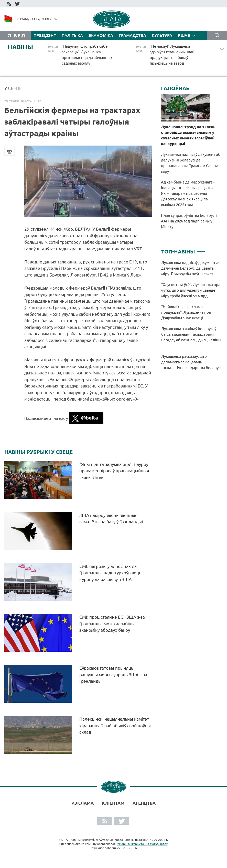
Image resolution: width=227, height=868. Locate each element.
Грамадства (132, 35)
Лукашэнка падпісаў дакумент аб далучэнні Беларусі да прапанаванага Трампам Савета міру (191, 163)
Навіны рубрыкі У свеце (39, 452)
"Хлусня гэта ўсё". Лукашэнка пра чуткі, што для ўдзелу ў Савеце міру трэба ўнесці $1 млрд (191, 290)
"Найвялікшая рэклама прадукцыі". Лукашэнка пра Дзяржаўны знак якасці (186, 312)
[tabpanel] (192, 318)
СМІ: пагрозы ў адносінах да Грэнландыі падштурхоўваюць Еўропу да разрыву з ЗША (110, 573)
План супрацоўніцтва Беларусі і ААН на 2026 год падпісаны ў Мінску (189, 221)
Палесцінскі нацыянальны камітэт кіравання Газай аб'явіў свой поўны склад (115, 726)
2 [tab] (209, 250)
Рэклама (83, 803)
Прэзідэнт (45, 35)
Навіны (20, 47)
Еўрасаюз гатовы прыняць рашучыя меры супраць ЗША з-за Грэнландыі (113, 675)
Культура (162, 35)
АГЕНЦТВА (144, 803)
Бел (20, 35)
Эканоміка (101, 35)
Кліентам (113, 803)
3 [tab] (218, 250)
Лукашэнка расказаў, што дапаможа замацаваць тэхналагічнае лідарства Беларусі (191, 362)
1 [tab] (201, 250)
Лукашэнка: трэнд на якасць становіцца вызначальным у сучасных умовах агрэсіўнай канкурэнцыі (188, 135)
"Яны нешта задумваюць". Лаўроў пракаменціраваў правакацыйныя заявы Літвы (114, 471)
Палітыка (72, 35)
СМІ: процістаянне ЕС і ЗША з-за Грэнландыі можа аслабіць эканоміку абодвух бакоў (112, 624)
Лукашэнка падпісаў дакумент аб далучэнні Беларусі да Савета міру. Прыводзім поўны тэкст (191, 268)
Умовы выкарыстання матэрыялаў (142, 844)
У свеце (13, 88)
